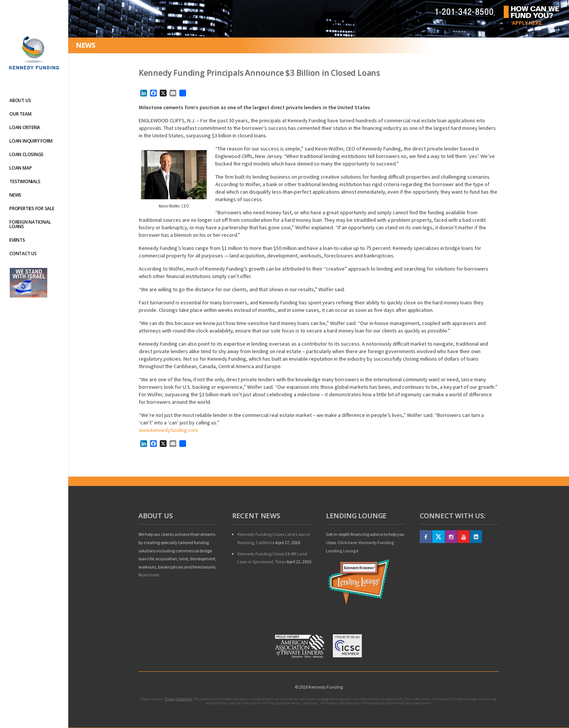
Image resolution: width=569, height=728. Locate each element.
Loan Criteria (25, 127)
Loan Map (20, 168)
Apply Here (527, 23)
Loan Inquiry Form (31, 141)
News (15, 195)
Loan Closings (26, 154)
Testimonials (25, 181)
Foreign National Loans (30, 224)
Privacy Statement (178, 699)
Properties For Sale (32, 208)
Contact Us (23, 253)
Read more (149, 575)
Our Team (20, 114)
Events (17, 240)
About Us (20, 100)
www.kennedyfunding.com (168, 430)
